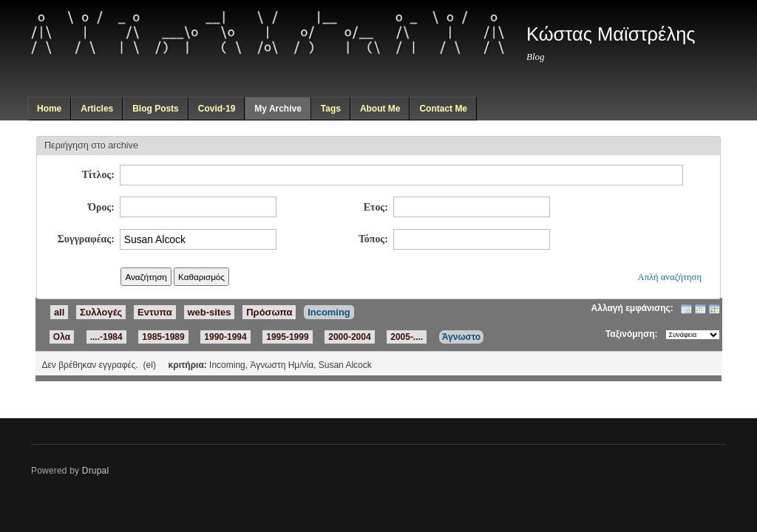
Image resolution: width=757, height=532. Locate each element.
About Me (380, 109)
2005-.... (407, 337)
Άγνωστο (461, 337)
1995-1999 (287, 337)
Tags (331, 109)
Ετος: (376, 207)
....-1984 (106, 337)
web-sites (210, 312)
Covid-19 (217, 109)
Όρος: (101, 207)
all (59, 312)
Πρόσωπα (269, 312)
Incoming (329, 312)
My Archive (278, 109)
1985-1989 (163, 337)
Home (49, 109)
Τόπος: (373, 239)
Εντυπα (155, 312)
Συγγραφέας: (86, 239)
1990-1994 (225, 337)
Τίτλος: (98, 175)
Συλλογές (101, 312)
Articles (97, 109)
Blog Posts (156, 109)
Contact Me (443, 109)
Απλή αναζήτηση (670, 277)
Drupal (96, 471)
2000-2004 (349, 337)
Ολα (62, 337)
